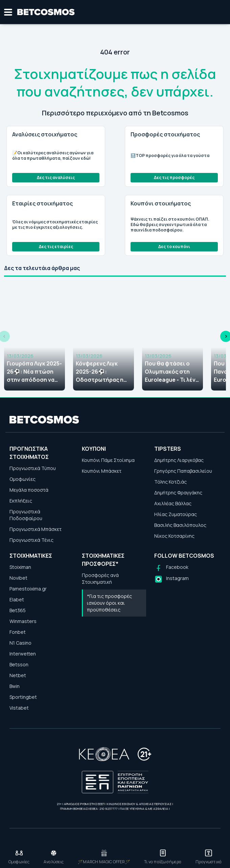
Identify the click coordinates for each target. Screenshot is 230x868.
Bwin (15, 686)
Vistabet (19, 708)
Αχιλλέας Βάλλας (173, 503)
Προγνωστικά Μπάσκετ (36, 529)
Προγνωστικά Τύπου (33, 468)
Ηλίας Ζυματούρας (176, 514)
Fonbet (18, 632)
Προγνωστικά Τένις (31, 540)
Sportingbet (23, 697)
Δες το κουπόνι (174, 247)
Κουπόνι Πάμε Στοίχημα (108, 460)
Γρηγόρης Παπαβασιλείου (183, 471)
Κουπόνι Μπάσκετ (102, 471)
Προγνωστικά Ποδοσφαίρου (26, 515)
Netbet (18, 675)
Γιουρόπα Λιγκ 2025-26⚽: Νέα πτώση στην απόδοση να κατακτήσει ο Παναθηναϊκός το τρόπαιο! (34, 372)
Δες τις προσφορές (174, 177)
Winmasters (23, 621)
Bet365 (18, 610)
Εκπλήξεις (21, 501)
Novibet (18, 578)
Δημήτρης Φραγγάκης (178, 493)
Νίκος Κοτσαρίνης (174, 536)
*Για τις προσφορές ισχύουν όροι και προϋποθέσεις (109, 603)
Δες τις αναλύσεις (56, 177)
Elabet (17, 599)
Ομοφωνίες (22, 479)
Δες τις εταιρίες (56, 247)
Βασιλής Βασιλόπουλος (180, 525)
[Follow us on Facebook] (171, 568)
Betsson (19, 664)
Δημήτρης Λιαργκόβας (179, 460)
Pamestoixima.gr (28, 589)
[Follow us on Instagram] (171, 579)
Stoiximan (20, 567)
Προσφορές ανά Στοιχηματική (100, 578)
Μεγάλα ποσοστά (29, 490)
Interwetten (23, 654)
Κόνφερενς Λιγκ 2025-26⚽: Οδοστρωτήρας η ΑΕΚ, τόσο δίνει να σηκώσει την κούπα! (103, 372)
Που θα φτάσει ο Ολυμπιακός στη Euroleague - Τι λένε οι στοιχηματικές (172, 372)
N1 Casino (20, 643)
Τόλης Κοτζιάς (170, 482)
